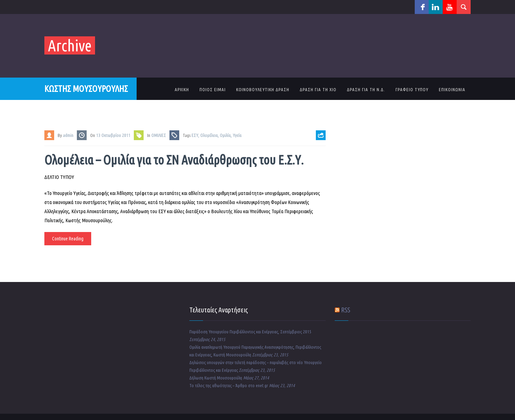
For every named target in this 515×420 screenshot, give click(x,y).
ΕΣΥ (195, 135)
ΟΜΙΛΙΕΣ (159, 135)
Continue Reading (68, 239)
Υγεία (237, 135)
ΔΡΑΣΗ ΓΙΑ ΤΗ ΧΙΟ (318, 89)
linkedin (436, 7)
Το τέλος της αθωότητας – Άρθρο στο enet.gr (229, 385)
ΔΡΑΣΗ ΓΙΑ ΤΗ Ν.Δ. (366, 89)
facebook (422, 7)
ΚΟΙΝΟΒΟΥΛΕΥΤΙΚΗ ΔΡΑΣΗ (263, 89)
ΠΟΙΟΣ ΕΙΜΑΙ (213, 89)
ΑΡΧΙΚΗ (182, 89)
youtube (450, 7)
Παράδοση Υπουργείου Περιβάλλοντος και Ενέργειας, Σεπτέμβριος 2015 (250, 332)
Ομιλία (225, 135)
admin (68, 135)
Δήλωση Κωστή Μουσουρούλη (216, 378)
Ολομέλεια (209, 135)
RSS (346, 310)
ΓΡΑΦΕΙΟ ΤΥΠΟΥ (412, 89)
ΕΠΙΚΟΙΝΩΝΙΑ (452, 89)
